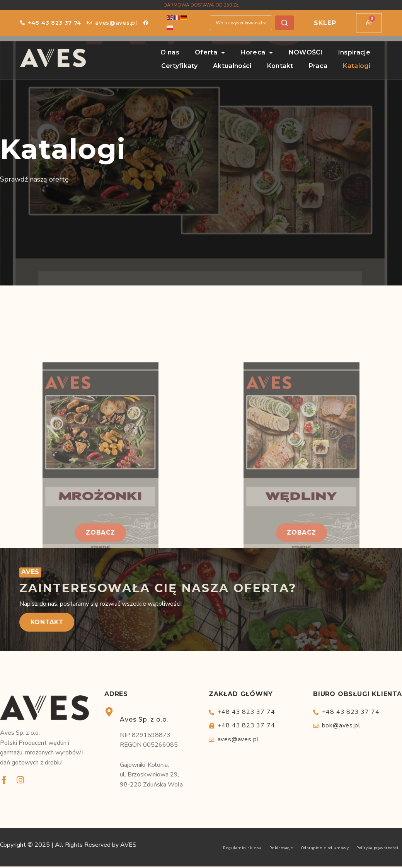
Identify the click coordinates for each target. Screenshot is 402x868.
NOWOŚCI (306, 52)
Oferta (210, 53)
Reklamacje (281, 849)
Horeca (257, 53)
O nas (170, 52)
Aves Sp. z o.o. (144, 721)
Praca (318, 66)
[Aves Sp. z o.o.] (109, 713)
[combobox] (241, 23)
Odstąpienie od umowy (325, 849)
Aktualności (232, 66)
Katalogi (357, 66)
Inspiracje (354, 52)
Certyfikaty (180, 66)
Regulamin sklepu (242, 849)
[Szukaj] (284, 23)
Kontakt (280, 66)
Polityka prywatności (377, 849)
